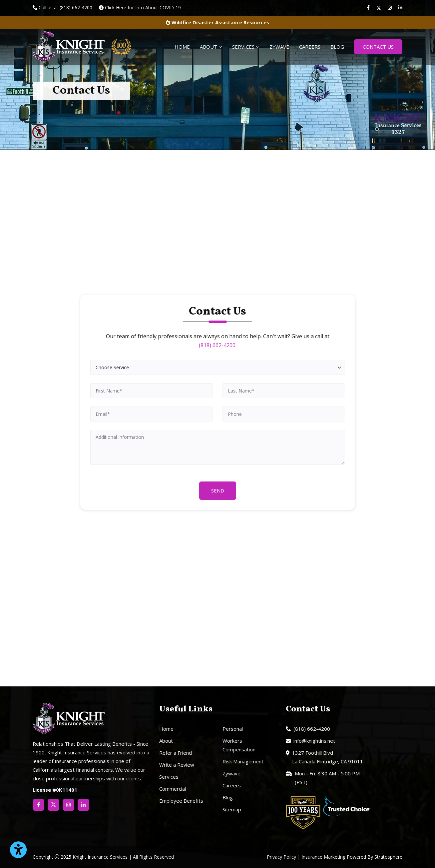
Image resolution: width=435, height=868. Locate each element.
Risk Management (243, 761)
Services (246, 47)
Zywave (279, 47)
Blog (337, 47)
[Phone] (284, 414)
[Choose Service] (218, 367)
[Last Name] (284, 391)
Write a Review (177, 765)
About (211, 47)
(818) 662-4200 (217, 345)
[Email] (152, 414)
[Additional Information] (218, 447)
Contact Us (378, 47)
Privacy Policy (281, 857)
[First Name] (152, 391)
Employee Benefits (181, 801)
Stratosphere (388, 857)
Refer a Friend (176, 753)
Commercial (173, 789)
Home (182, 47)
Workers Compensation (239, 745)
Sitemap (232, 809)
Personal (233, 729)
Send (218, 490)
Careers (310, 47)
